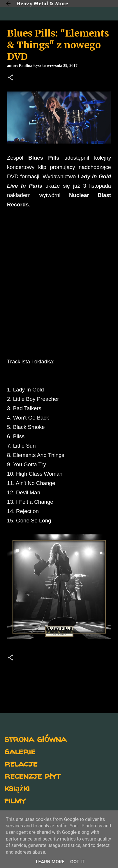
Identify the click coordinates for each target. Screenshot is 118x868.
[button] (10, 78)
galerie (20, 751)
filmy (15, 800)
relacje (21, 763)
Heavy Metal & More (42, 4)
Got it (77, 862)
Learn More (50, 862)
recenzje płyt (32, 775)
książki (17, 788)
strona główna (35, 739)
